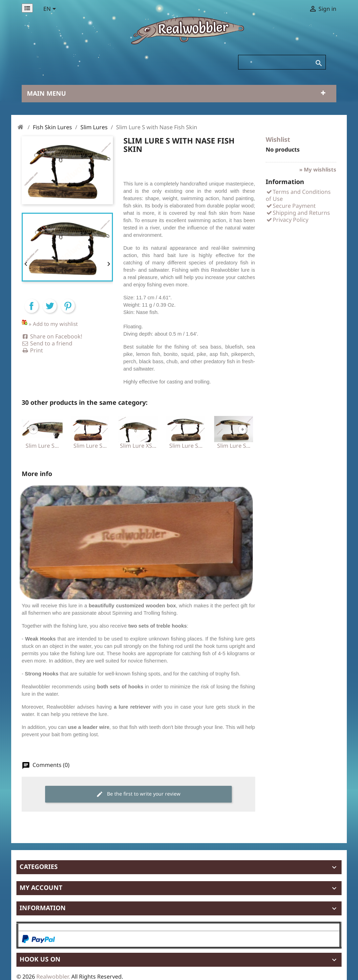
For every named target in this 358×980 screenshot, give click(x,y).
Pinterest (68, 312)
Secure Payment (291, 206)
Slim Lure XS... (138, 446)
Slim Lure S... (42, 446)
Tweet (50, 312)
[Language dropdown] (51, 9)
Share (31, 312)
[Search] (282, 62)
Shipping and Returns (298, 213)
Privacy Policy (287, 220)
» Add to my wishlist (53, 324)
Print (32, 350)
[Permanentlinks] (27, 8)
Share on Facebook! (52, 336)
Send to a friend (47, 343)
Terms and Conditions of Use (298, 195)
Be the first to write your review (138, 794)
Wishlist (278, 139)
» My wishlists (318, 169)
